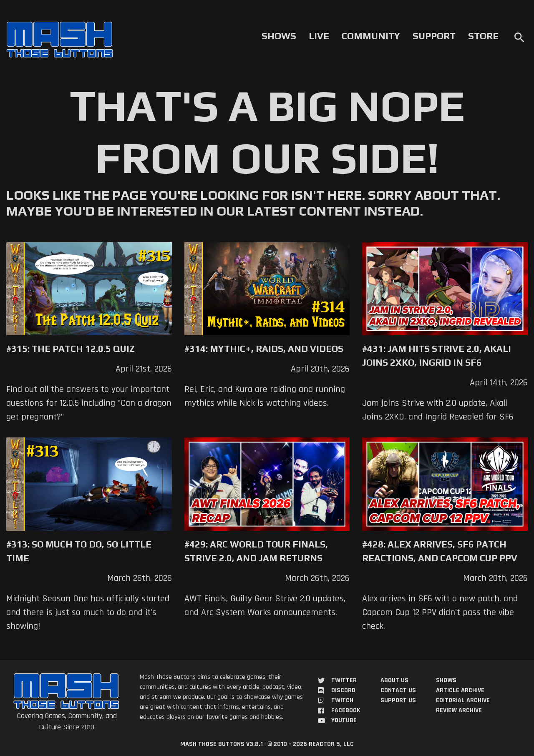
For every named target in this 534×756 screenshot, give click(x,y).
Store (483, 36)
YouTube (344, 720)
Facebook (346, 710)
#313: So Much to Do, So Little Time (79, 551)
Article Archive (460, 690)
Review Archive (459, 710)
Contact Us (398, 690)
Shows (279, 36)
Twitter (344, 680)
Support (434, 36)
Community (371, 36)
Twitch (342, 700)
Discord (343, 690)
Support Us (398, 700)
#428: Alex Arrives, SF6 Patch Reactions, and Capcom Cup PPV (440, 551)
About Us (394, 680)
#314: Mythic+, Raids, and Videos (264, 349)
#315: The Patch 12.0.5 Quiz (71, 349)
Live (319, 36)
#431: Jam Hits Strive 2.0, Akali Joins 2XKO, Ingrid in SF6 (437, 355)
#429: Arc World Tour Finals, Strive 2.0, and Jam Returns (256, 551)
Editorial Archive (463, 700)
